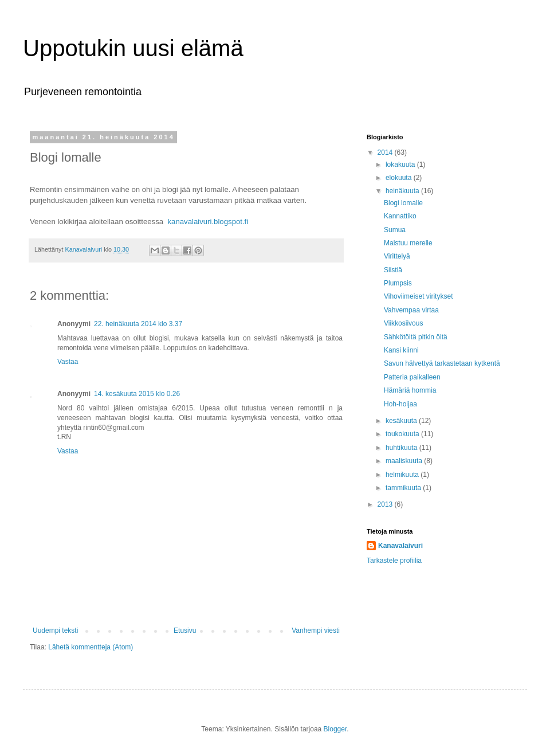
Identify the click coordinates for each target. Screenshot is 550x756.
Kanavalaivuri (400, 546)
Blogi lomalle (403, 203)
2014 (386, 152)
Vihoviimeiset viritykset (418, 296)
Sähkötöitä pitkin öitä (416, 337)
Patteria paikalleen (412, 377)
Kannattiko (400, 216)
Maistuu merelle (408, 243)
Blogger (335, 729)
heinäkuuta (403, 191)
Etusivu (185, 630)
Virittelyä (397, 256)
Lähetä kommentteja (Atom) (91, 647)
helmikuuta (403, 475)
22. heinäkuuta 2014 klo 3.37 (138, 324)
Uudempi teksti (55, 630)
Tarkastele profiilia (394, 561)
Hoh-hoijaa (400, 404)
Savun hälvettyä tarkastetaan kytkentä (442, 363)
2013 (386, 504)
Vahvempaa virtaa (411, 310)
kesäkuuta (402, 421)
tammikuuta (404, 488)
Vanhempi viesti (316, 630)
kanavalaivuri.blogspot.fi (208, 222)
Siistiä (393, 270)
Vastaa (68, 362)
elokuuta (400, 178)
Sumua (395, 230)
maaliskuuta (405, 461)
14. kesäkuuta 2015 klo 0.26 (137, 394)
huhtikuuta (402, 448)
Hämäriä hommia (410, 390)
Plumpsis (398, 283)
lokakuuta (401, 164)
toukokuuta (403, 434)
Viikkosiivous (403, 323)
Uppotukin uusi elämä (133, 48)
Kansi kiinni (401, 350)
